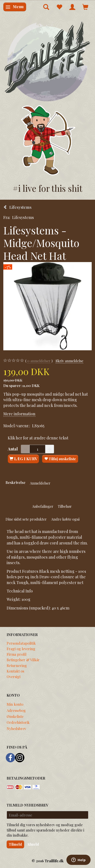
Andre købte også (65, 519)
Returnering (17, 665)
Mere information (19, 414)
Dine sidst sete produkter (26, 519)
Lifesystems (23, 217)
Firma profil (16, 654)
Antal (13, 449)
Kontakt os (15, 671)
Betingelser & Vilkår (23, 660)
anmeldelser (39, 361)
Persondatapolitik (21, 643)
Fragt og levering (21, 649)
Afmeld (33, 844)
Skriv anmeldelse (69, 361)
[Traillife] (47, 61)
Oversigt (14, 676)
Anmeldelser (40, 483)
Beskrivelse (16, 482)
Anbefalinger (43, 506)
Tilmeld (15, 844)
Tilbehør (65, 506)
